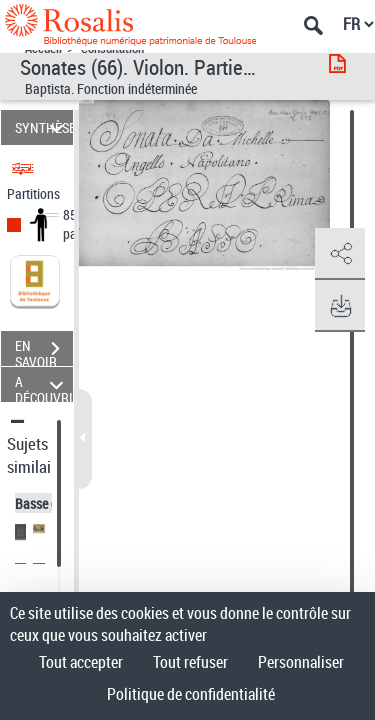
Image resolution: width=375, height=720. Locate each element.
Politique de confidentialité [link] (191, 694)
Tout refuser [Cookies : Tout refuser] (190, 662)
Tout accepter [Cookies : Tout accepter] (81, 662)
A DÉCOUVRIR (44, 384)
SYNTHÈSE (44, 127)
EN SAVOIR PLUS (44, 351)
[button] (340, 254)
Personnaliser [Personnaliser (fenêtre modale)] (301, 662)
